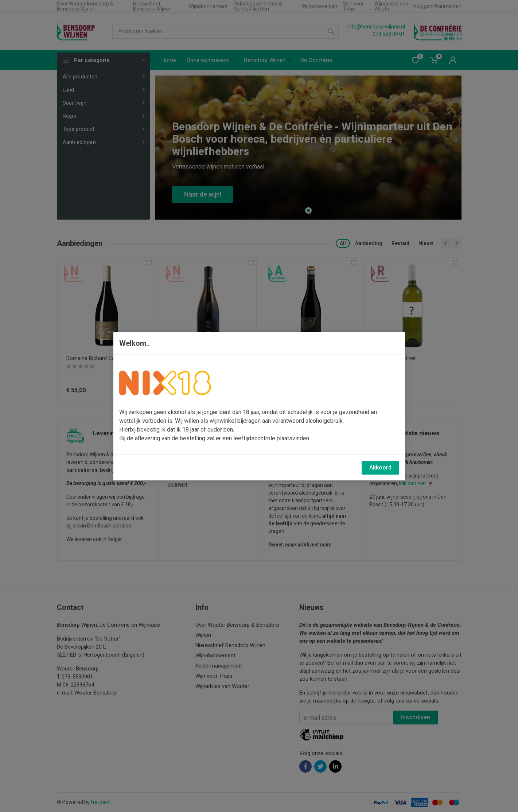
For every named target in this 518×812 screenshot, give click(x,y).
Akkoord (380, 467)
